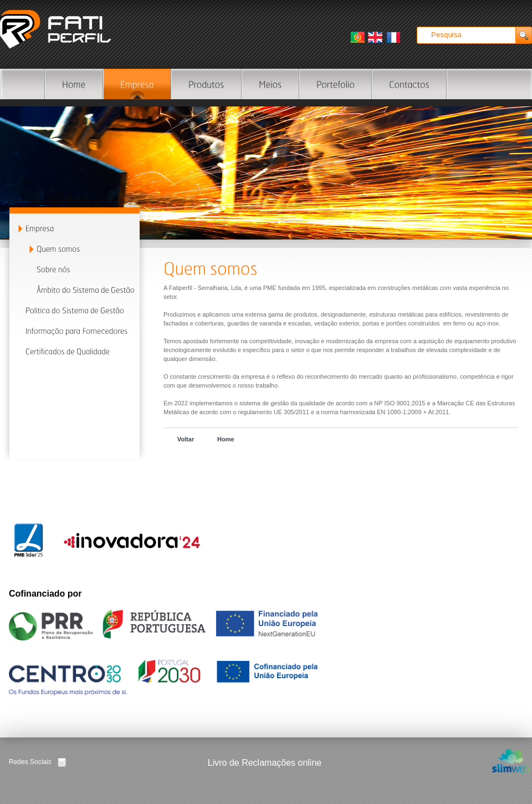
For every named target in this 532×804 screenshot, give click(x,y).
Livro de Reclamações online (265, 762)
